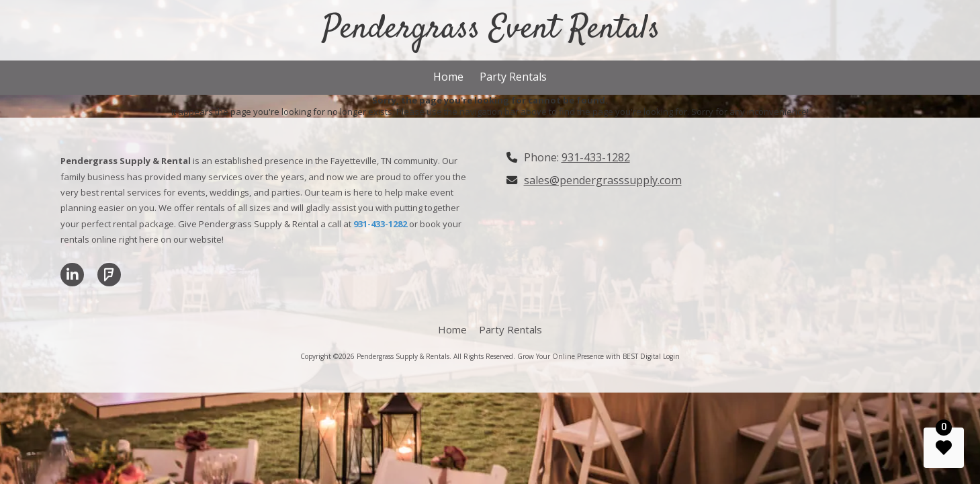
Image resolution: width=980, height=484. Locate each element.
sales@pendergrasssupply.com (603, 180)
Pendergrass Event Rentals (491, 30)
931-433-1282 (596, 157)
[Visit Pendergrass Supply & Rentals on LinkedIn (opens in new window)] (72, 275)
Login (671, 356)
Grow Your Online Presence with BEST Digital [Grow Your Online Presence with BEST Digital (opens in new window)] (589, 356)
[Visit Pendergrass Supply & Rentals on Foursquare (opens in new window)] (109, 275)
